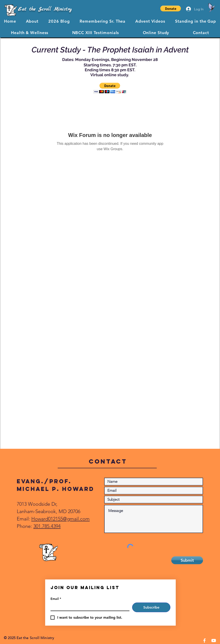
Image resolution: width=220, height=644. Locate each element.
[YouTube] (214, 641)
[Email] (89, 607)
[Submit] (187, 560)
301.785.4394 (47, 526)
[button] (171, 9)
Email (56, 599)
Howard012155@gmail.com (60, 519)
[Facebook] (204, 641)
